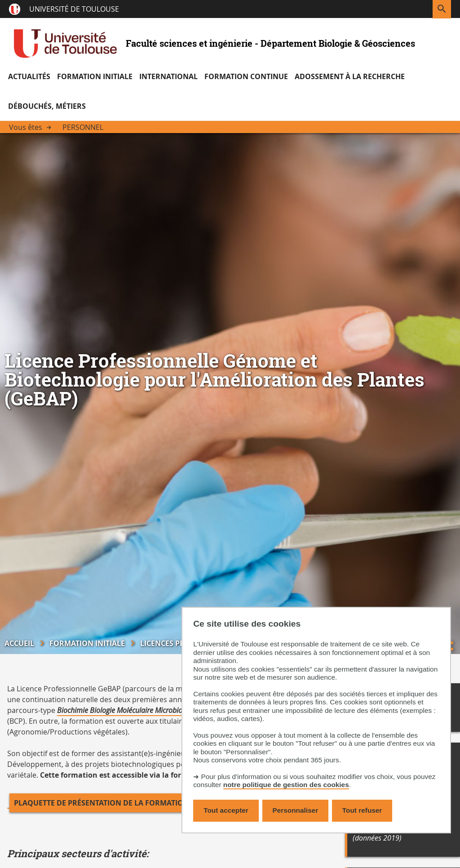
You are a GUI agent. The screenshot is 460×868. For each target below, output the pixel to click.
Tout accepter (226, 810)
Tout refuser (362, 810)
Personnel (83, 127)
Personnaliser (296, 810)
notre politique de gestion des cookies (286, 785)
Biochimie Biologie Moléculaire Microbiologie (127, 710)
